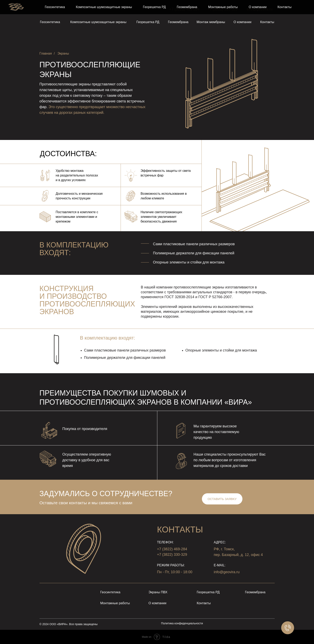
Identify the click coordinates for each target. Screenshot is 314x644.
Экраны (63, 53)
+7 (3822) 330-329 (223, 9)
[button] (222, 499)
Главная (46, 53)
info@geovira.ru (260, 9)
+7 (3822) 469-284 (185, 9)
